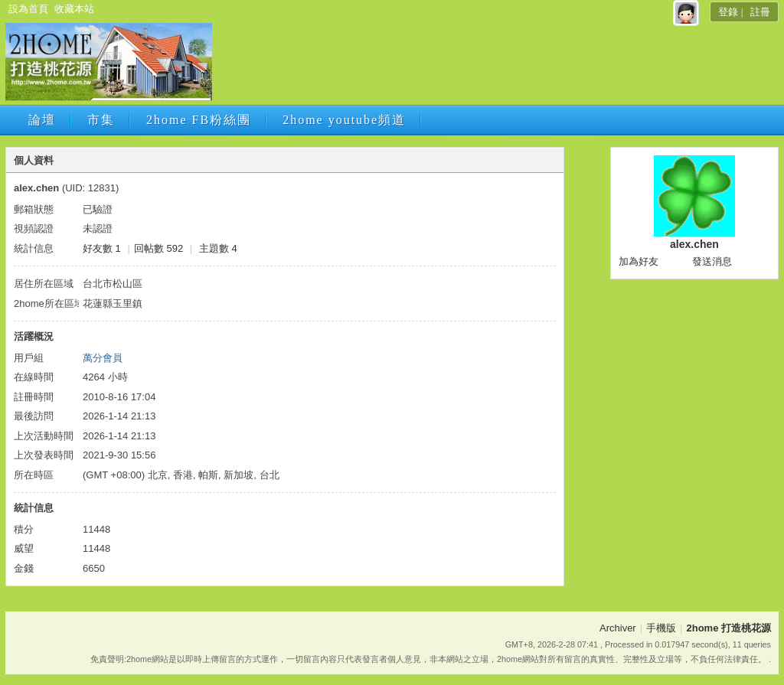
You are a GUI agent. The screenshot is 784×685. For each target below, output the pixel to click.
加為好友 (639, 261)
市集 (101, 120)
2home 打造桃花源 (728, 628)
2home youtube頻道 (344, 120)
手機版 (661, 628)
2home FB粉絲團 (199, 120)
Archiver (618, 628)
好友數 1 (102, 248)
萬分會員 (103, 358)
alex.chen (694, 244)
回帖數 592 (158, 248)
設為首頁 (28, 9)
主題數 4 (218, 248)
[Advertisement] (494, 67)
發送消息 (712, 261)
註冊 (760, 12)
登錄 (728, 12)
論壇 (42, 120)
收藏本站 (74, 9)
